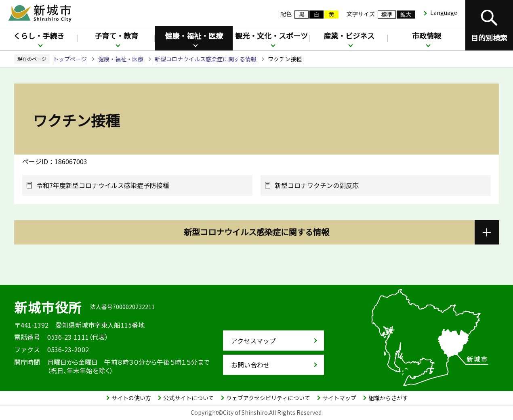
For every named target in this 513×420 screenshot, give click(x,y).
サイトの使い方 (131, 398)
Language (444, 13)
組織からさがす (388, 398)
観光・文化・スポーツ (271, 36)
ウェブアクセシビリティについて (268, 398)
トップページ (70, 59)
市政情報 (427, 36)
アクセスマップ (253, 341)
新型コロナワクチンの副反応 (317, 185)
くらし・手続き (39, 36)
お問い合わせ (250, 365)
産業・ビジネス (349, 36)
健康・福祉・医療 (194, 36)
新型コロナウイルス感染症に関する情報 (206, 59)
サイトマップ (339, 398)
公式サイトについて (189, 398)
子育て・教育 (116, 36)
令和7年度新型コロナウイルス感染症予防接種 (103, 185)
